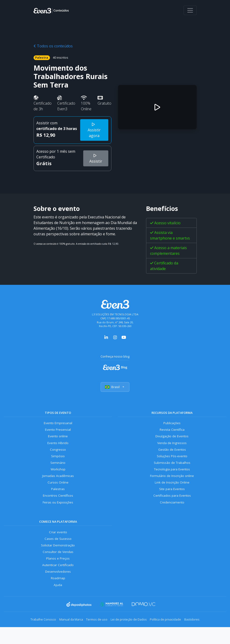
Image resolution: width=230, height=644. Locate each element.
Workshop (58, 475)
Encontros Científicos (58, 503)
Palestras (58, 496)
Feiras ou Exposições (58, 510)
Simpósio (58, 460)
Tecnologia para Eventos (172, 475)
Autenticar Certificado (58, 577)
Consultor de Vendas (58, 562)
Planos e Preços (58, 570)
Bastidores (203, 633)
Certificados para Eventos (172, 503)
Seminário (58, 467)
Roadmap (58, 591)
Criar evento (58, 541)
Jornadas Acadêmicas (58, 482)
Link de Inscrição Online (172, 489)
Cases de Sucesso (58, 548)
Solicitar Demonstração (58, 555)
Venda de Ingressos (172, 446)
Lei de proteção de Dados (131, 633)
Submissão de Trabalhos (172, 467)
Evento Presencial (58, 432)
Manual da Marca (64, 633)
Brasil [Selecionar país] (115, 388)
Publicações (172, 425)
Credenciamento (172, 510)
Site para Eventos (172, 496)
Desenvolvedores (58, 584)
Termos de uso (95, 633)
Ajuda (58, 598)
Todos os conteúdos (53, 46)
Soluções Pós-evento (172, 460)
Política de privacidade (172, 633)
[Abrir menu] (190, 10)
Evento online (58, 439)
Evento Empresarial (58, 425)
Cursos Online (58, 489)
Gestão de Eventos (172, 453)
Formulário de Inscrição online (172, 482)
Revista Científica (172, 432)
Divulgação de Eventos (172, 439)
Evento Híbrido (58, 446)
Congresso (58, 453)
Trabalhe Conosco (32, 633)
